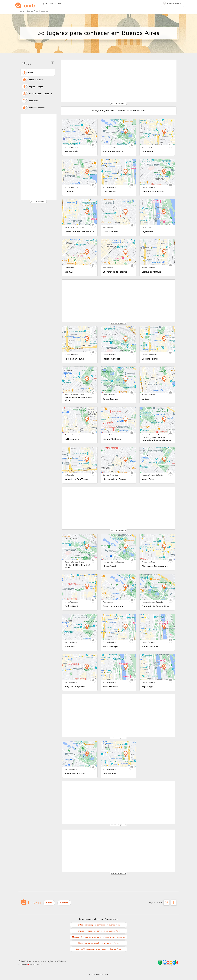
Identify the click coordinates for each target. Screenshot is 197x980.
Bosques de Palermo (113, 152)
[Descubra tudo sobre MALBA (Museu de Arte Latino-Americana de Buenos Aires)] (157, 420)
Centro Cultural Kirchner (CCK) (80, 232)
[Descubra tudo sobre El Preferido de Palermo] (118, 252)
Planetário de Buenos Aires (155, 606)
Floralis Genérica (112, 359)
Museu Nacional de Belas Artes (77, 566)
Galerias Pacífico (150, 359)
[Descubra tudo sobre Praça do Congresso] (80, 667)
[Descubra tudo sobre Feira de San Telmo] (80, 339)
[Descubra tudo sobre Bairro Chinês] (80, 132)
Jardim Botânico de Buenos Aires (78, 399)
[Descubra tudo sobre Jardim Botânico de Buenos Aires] (80, 380)
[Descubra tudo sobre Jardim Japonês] (118, 380)
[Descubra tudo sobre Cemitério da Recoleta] (157, 172)
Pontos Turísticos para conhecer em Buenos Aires (99, 925)
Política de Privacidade (99, 974)
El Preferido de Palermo (115, 272)
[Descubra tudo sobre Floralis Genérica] (118, 339)
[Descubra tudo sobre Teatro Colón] (118, 754)
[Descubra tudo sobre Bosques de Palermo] (118, 132)
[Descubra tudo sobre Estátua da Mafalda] (157, 252)
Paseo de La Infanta (113, 606)
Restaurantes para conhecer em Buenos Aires (99, 943)
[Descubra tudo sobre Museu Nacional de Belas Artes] (80, 547)
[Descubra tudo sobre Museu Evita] (157, 460)
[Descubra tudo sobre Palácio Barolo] (80, 587)
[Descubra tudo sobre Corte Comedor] (118, 212)
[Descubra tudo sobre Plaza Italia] (80, 627)
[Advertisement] (39, 157)
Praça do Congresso (74, 687)
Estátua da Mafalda (151, 272)
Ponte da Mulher (150, 647)
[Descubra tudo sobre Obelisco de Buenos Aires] (157, 547)
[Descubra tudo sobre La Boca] (157, 380)
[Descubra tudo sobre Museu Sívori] (118, 547)
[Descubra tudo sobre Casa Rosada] (118, 172)
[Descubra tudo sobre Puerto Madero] (118, 667)
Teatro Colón (109, 774)
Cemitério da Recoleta (153, 192)
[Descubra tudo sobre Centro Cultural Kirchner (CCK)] (80, 212)
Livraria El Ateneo (112, 439)
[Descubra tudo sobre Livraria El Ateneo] (118, 420)
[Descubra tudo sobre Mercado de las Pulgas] (118, 460)
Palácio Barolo (72, 606)
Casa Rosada (110, 192)
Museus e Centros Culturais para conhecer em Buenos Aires (99, 937)
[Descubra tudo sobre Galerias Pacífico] (157, 339)
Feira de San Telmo (74, 359)
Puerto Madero (110, 687)
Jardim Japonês (111, 399)
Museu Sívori (109, 566)
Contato (64, 903)
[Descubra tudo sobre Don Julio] (80, 252)
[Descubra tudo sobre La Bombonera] (80, 420)
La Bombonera (72, 439)
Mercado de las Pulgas (115, 479)
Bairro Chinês (71, 152)
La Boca (146, 399)
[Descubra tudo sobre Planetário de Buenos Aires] (157, 587)
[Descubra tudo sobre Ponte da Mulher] (157, 627)
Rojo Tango (147, 687)
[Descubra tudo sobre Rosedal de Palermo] (80, 754)
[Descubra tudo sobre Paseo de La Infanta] (118, 587)
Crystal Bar (147, 232)
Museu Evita (148, 479)
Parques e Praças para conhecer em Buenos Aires (99, 931)
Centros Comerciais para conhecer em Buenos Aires (99, 949)
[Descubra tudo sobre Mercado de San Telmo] (80, 460)
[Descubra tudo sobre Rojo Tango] (157, 667)
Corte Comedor (111, 232)
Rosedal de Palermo (75, 774)
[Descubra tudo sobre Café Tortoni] (157, 132)
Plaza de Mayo (110, 647)
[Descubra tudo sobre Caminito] (80, 172)
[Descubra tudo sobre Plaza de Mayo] (118, 627)
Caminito (69, 192)
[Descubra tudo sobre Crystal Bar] (157, 212)
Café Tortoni (148, 152)
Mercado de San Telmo (76, 479)
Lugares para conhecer (51, 5)
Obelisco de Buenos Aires (155, 566)
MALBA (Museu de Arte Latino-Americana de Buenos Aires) (156, 439)
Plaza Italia (70, 647)
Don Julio (69, 272)
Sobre (49, 903)
